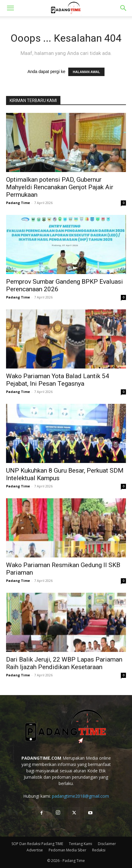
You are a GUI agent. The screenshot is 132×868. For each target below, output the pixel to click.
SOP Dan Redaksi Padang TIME (37, 844)
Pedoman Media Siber (68, 850)
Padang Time (18, 203)
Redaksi (99, 850)
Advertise (35, 850)
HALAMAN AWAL (86, 72)
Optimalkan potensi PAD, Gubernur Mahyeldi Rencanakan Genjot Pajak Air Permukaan (60, 187)
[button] (10, 8)
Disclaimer (107, 844)
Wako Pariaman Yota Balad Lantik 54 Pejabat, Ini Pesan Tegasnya (58, 380)
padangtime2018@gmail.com (80, 796)
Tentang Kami (80, 844)
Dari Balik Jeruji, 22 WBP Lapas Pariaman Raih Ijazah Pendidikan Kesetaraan (64, 663)
